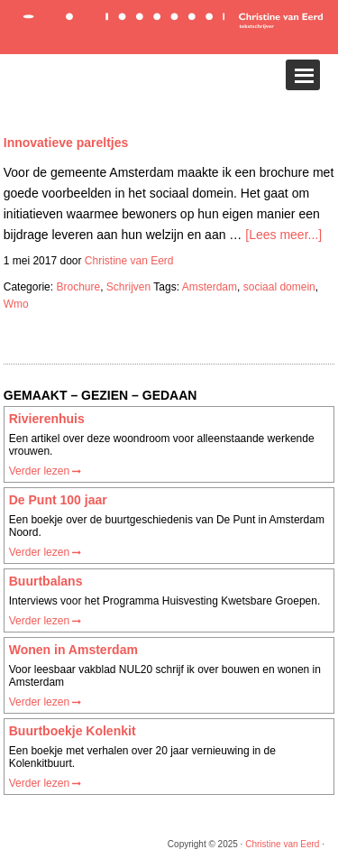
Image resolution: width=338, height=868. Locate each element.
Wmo (16, 304)
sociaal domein (279, 287)
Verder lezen (46, 471)
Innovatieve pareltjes (66, 143)
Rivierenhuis (47, 419)
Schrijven (128, 287)
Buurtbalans (46, 581)
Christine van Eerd (282, 844)
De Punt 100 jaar (58, 500)
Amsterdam (210, 287)
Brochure (78, 287)
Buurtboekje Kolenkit (73, 731)
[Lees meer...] (283, 235)
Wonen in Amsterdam (73, 650)
